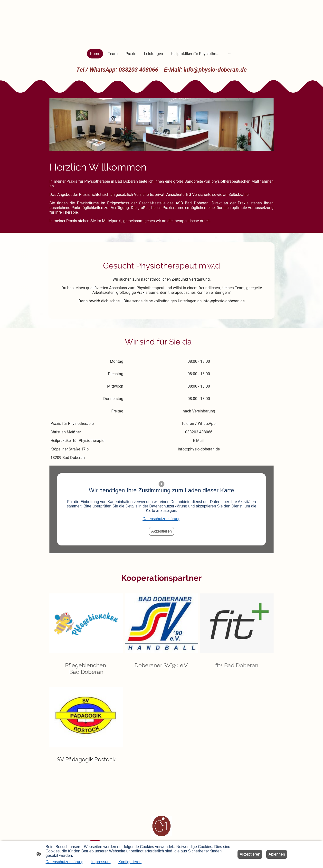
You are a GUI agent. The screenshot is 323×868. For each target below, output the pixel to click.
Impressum (101, 862)
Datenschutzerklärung (161, 519)
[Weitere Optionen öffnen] (229, 54)
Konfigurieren (130, 862)
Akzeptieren (162, 531)
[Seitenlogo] (162, 826)
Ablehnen (277, 854)
